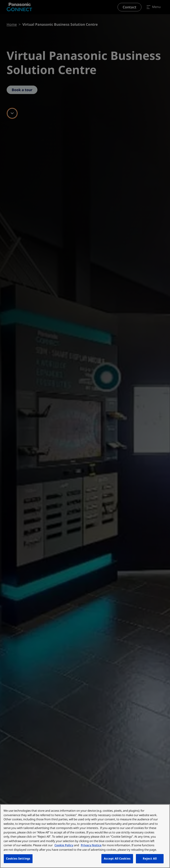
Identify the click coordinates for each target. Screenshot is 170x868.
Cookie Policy (64, 845)
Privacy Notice (91, 845)
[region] (85, 836)
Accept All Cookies (117, 858)
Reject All (150, 858)
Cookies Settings (18, 858)
